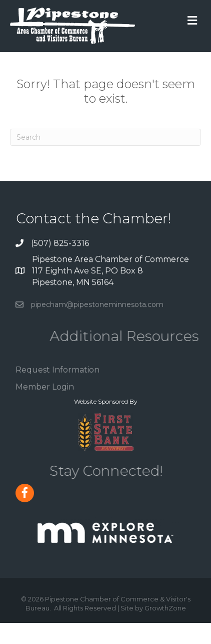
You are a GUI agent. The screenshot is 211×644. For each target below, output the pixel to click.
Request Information (57, 376)
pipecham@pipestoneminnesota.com (97, 308)
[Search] (105, 137)
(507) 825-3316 (60, 244)
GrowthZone (165, 608)
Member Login (45, 393)
